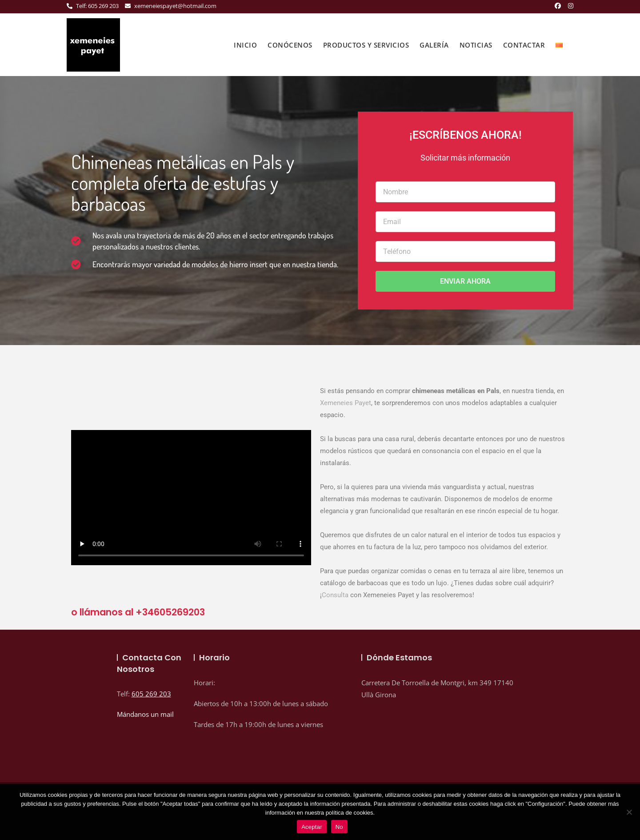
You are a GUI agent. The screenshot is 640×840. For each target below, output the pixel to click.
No (339, 827)
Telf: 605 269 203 (93, 6)
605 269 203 (151, 694)
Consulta (335, 595)
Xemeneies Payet (346, 403)
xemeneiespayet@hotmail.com (171, 6)
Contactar (524, 45)
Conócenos (290, 45)
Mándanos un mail (145, 714)
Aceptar (312, 827)
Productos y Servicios (366, 45)
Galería (434, 45)
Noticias (476, 45)
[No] (629, 812)
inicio (245, 45)
